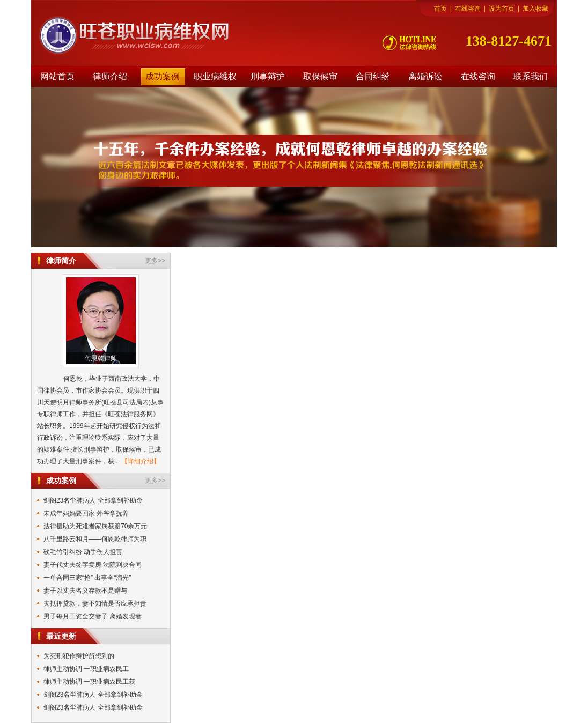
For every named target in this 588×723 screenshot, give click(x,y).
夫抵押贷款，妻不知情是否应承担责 (95, 603)
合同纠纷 (373, 76)
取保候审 (320, 76)
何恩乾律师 (101, 358)
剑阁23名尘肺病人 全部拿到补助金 (93, 500)
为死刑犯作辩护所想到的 (79, 656)
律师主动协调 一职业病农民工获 (89, 682)
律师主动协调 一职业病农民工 (86, 669)
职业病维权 (215, 76)
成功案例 (163, 76)
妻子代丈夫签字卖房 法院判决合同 (93, 565)
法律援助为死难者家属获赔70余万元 (95, 526)
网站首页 (57, 76)
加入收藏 (535, 9)
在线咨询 (468, 9)
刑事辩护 (268, 76)
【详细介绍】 (141, 461)
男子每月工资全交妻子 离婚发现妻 (93, 616)
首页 (440, 9)
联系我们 (531, 76)
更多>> (155, 261)
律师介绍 (110, 76)
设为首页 (502, 9)
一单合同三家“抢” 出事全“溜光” (87, 578)
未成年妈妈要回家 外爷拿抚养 (86, 513)
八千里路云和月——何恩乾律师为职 (95, 539)
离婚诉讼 (425, 76)
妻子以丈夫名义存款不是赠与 (85, 591)
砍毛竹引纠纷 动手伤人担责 (83, 552)
